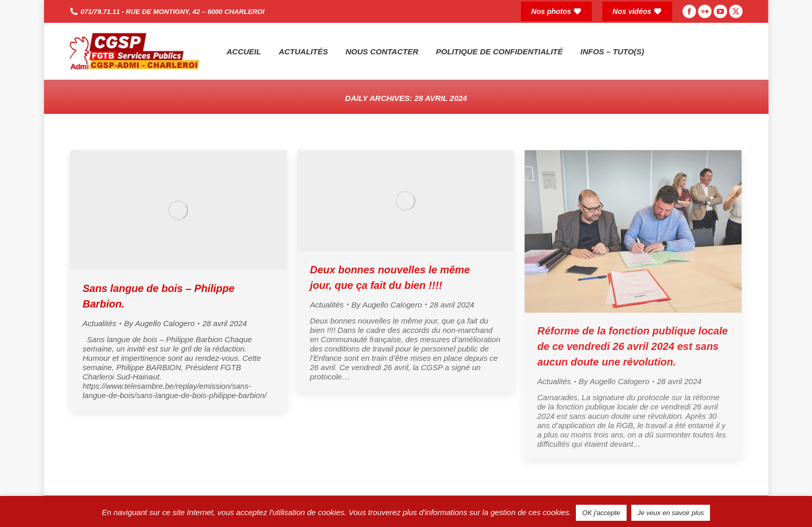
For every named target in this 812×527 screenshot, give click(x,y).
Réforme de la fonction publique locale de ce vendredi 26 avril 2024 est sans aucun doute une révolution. (633, 346)
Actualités (100, 323)
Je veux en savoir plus (671, 513)
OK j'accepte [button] (601, 513)
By (160, 323)
